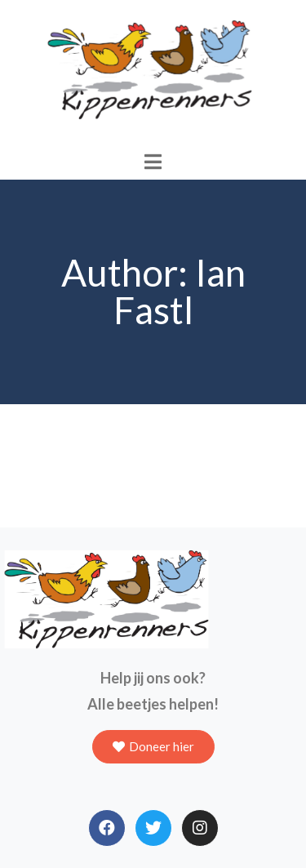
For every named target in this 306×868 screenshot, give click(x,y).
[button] (153, 747)
